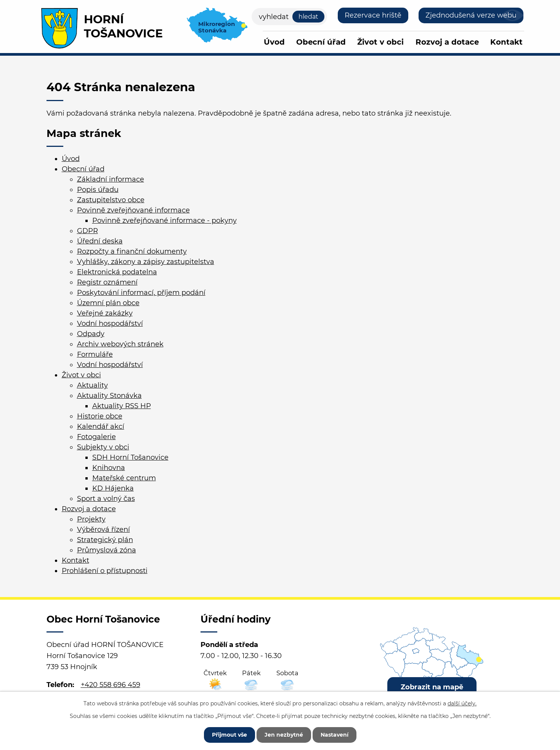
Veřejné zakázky (105, 313)
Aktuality (92, 385)
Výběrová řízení (103, 530)
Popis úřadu (98, 190)
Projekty (91, 519)
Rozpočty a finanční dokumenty (132, 251)
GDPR (87, 231)
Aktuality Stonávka (109, 396)
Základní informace (111, 179)
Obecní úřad (321, 42)
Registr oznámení (107, 282)
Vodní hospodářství (110, 323)
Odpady (91, 334)
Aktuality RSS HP (122, 406)
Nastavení (335, 735)
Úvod (274, 42)
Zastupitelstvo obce (111, 200)
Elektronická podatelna (117, 272)
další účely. (462, 703)
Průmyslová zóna (107, 550)
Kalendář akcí (101, 427)
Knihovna (109, 468)
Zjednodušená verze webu (471, 15)
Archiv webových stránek (120, 344)
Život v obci (380, 42)
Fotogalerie (96, 437)
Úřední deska (100, 241)
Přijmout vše (229, 735)
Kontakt (506, 42)
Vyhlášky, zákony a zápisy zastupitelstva (146, 262)
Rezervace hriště (373, 15)
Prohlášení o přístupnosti (105, 571)
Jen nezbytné (284, 735)
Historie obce (100, 416)
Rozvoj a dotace (447, 42)
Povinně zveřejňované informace (133, 210)
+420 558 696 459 (111, 685)
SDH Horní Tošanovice (130, 457)
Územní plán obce (108, 303)
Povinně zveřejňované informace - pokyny (164, 220)
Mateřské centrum (124, 478)
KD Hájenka (113, 488)
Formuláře (95, 354)
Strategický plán (105, 540)
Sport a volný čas (106, 499)
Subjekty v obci (103, 447)
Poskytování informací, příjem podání (141, 293)
